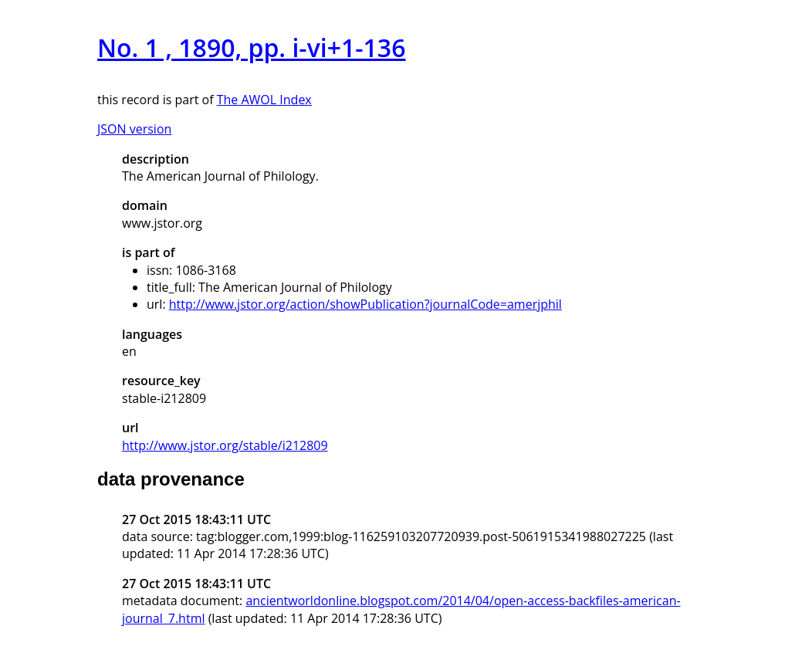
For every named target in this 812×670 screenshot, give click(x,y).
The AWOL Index (264, 100)
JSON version (134, 129)
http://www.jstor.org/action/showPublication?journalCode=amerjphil (365, 304)
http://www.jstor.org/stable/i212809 (225, 445)
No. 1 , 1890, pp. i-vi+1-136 (251, 47)
